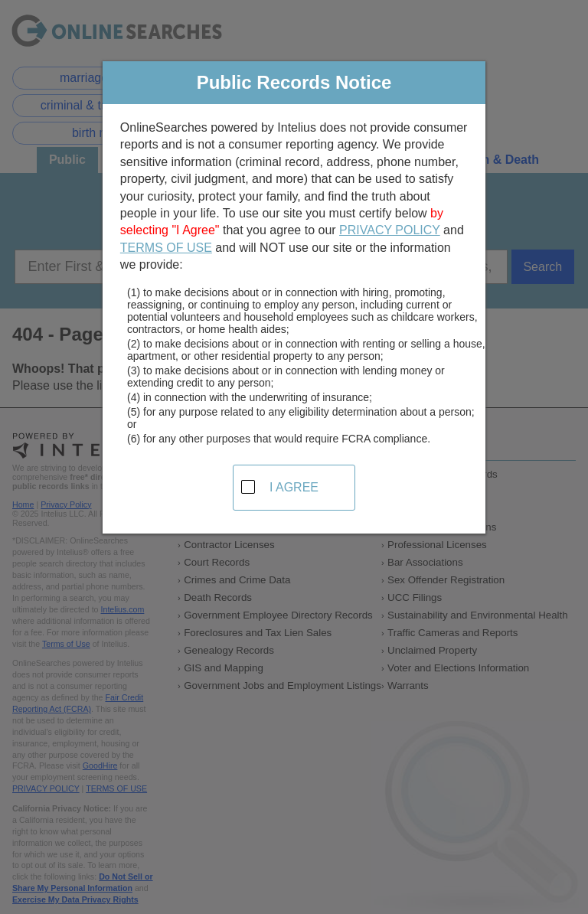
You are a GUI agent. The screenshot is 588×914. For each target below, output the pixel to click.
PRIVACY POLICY (390, 230)
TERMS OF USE (166, 248)
